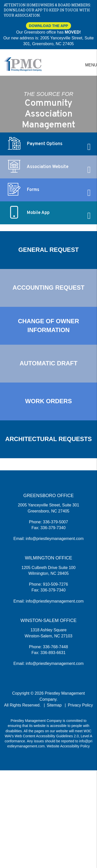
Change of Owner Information (48, 325)
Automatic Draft (49, 363)
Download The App (48, 26)
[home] (23, 64)
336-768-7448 (55, 647)
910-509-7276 (55, 584)
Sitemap (54, 705)
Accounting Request (48, 288)
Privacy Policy (80, 705)
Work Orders (48, 401)
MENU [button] (91, 65)
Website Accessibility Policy (68, 746)
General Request (49, 250)
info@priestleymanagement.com (55, 539)
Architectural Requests (49, 439)
